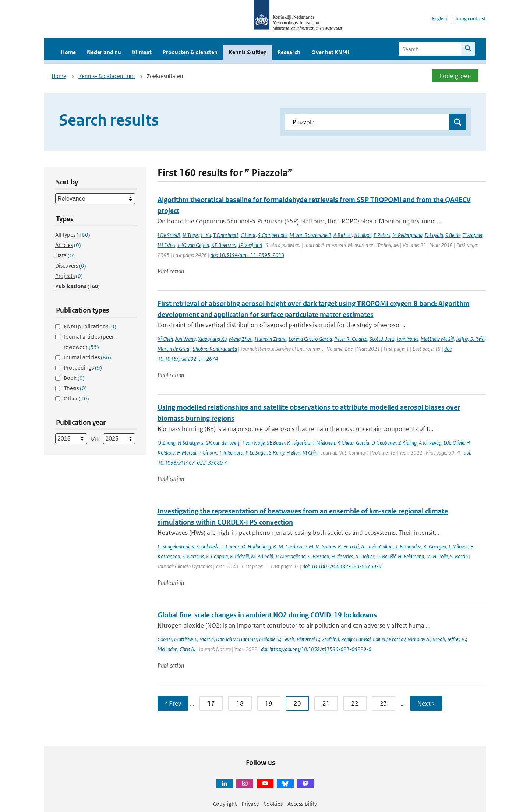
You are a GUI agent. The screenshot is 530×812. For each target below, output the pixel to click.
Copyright (225, 804)
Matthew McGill (437, 339)
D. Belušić (386, 556)
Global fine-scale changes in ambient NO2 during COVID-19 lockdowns (267, 615)
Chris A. (187, 649)
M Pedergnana (407, 235)
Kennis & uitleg (248, 52)
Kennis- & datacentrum (107, 76)
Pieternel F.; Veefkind (318, 639)
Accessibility (302, 804)
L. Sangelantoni (173, 546)
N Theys (191, 235)
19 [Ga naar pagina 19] (269, 703)
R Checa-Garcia (353, 443)
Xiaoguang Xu (212, 339)
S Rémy (277, 453)
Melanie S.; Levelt (277, 639)
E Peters (382, 235)
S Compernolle (273, 235)
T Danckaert (226, 235)
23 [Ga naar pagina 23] (384, 703)
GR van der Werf (222, 443)
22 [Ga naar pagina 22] (355, 703)
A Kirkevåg (430, 443)
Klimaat (142, 52)
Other (76, 398)
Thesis (75, 388)
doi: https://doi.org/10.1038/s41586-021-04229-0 (316, 649)
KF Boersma (224, 245)
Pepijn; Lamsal (356, 639)
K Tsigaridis (299, 443)
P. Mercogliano (291, 556)
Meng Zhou (241, 339)
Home (68, 52)
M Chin (310, 453)
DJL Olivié (454, 443)
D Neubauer (384, 443)
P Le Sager (256, 453)
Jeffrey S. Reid (470, 339)
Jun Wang (185, 339)
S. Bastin (459, 556)
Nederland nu (104, 52)
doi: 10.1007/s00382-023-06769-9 (342, 566)
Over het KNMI (330, 52)
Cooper (165, 639)
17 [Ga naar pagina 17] (211, 703)
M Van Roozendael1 (310, 235)
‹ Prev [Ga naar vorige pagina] (173, 703)
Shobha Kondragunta (215, 349)
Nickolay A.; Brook (426, 639)
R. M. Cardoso (288, 546)
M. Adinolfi (262, 556)
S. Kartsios (193, 556)
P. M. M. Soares (320, 546)
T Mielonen (324, 443)
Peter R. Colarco (351, 339)
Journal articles (87, 357)
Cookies (273, 804)
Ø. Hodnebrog (256, 546)
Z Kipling (407, 443)
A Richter (343, 235)
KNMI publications (90, 326)
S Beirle (453, 235)
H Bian (293, 453)
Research (289, 52)
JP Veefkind (250, 245)
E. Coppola (217, 556)
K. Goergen (435, 546)
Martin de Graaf (174, 349)
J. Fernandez (408, 546)
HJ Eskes (166, 245)
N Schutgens (190, 443)
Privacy (250, 804)
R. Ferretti (348, 546)
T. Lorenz (231, 546)
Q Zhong (167, 443)
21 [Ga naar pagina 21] (326, 703)
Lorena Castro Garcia (310, 339)
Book (74, 378)
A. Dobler (365, 556)
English (439, 19)
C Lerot (248, 235)
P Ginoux (208, 453)
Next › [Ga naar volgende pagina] (426, 703)
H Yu (206, 235)
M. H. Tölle (437, 556)
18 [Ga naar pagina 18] (240, 703)
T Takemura (231, 453)
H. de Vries (342, 556)
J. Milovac (458, 546)
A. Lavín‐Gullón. (377, 546)
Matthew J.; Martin (194, 639)
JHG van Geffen (193, 245)
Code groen (455, 76)
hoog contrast (471, 19)
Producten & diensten (190, 52)
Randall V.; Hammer (236, 639)
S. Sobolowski (205, 546)
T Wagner (473, 235)
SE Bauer (276, 443)
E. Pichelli (239, 556)
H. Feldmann (411, 556)
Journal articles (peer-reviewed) (90, 342)
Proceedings (83, 368)
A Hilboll (363, 235)
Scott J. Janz (382, 339)
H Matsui (187, 453)
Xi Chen (165, 339)
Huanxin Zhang (271, 339)
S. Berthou (318, 556)
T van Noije (253, 443)
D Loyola (434, 235)
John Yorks (408, 339)
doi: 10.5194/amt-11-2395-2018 (247, 255)
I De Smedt (169, 235)
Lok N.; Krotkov (389, 639)
